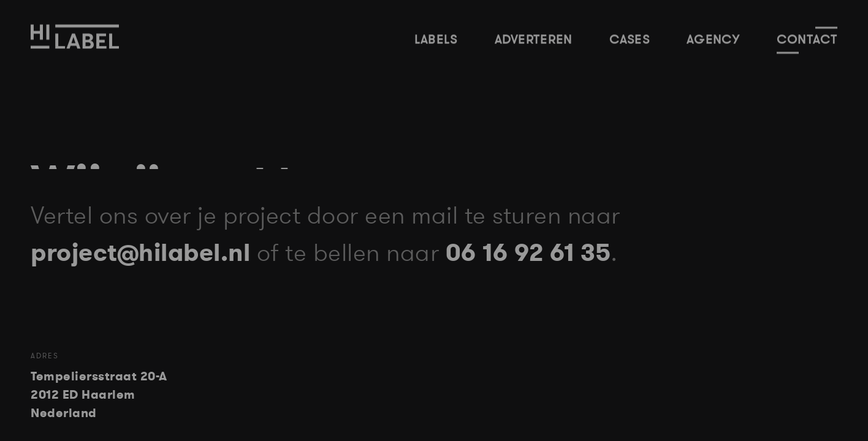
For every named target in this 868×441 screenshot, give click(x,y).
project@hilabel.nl (132, 254)
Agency (713, 39)
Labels (436, 39)
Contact (807, 39)
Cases (630, 39)
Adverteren (534, 39)
